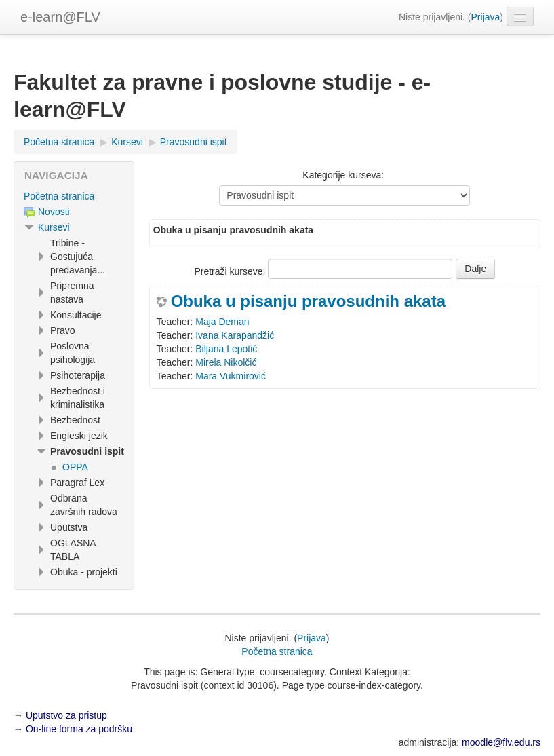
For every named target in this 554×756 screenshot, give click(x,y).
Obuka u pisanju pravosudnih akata (308, 301)
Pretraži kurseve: (231, 271)
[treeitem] (74, 196)
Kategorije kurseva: (343, 175)
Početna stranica (59, 196)
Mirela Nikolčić (226, 362)
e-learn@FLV (60, 17)
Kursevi (54, 227)
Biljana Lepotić (226, 349)
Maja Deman (222, 322)
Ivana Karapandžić (235, 335)
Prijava (486, 17)
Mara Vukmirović (231, 376)
